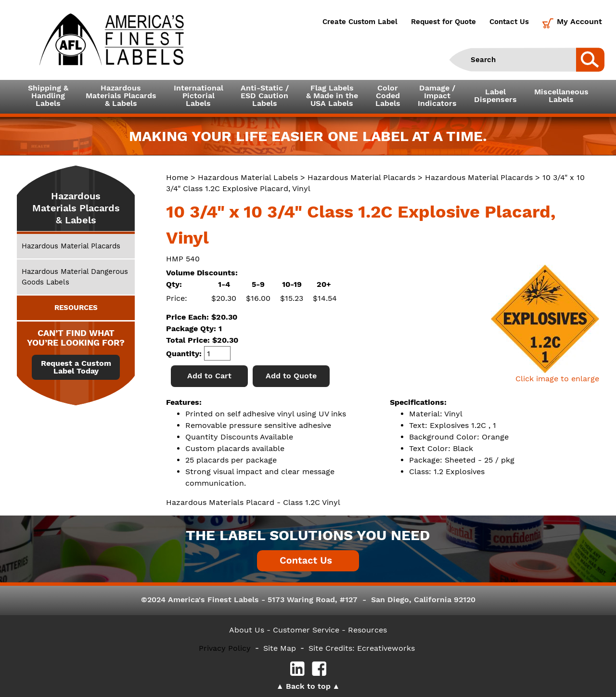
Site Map (280, 648)
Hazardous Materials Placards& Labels (121, 96)
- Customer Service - (306, 630)
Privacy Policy (225, 648)
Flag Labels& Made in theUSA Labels (332, 96)
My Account (579, 21)
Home (177, 177)
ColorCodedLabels (388, 96)
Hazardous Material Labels (248, 177)
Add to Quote (291, 376)
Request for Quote (443, 22)
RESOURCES (76, 308)
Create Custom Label (360, 22)
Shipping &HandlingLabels (48, 96)
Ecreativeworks (386, 648)
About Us (247, 630)
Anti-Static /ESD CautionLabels (265, 96)
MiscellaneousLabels (561, 96)
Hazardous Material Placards (361, 177)
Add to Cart (209, 376)
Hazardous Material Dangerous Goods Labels (75, 277)
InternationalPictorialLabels (199, 96)
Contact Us (509, 22)
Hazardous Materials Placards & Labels (76, 208)
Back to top (308, 686)
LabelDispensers (495, 96)
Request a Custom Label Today (76, 367)
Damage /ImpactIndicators (437, 96)
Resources (367, 630)
